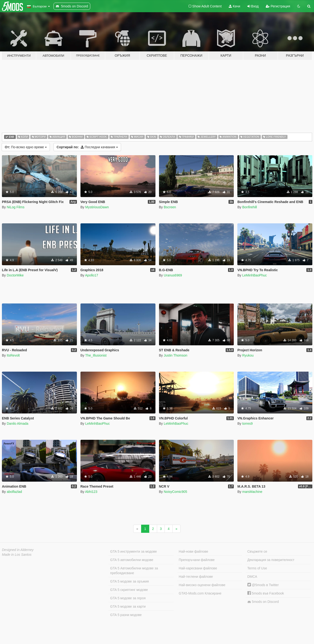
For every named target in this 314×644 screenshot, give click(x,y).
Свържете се (257, 551)
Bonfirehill (249, 207)
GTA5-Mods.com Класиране (200, 593)
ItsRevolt (13, 355)
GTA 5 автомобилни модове (132, 560)
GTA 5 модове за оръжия (129, 581)
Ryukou (248, 355)
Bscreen (170, 207)
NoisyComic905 (176, 492)
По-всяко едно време (26, 147)
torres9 (247, 424)
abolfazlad (14, 492)
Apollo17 (92, 275)
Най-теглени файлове (196, 577)
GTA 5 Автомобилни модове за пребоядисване (134, 571)
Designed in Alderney (18, 550)
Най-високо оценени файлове (202, 585)
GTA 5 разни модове (126, 615)
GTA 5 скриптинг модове (129, 590)
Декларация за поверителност (271, 560)
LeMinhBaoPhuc (254, 275)
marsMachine (252, 492)
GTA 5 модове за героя (128, 598)
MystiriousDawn (97, 207)
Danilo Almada (17, 424)
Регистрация (278, 6)
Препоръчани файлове (197, 560)
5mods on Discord (263, 602)
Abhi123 (91, 492)
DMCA (252, 577)
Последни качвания (87, 147)
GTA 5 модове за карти (128, 606)
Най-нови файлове (194, 551)
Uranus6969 (173, 275)
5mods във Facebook (266, 593)
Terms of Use (257, 568)
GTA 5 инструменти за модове (133, 551)
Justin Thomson (176, 355)
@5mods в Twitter (263, 585)
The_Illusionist (96, 355)
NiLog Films (16, 207)
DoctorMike (15, 275)
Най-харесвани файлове (198, 568)
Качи (234, 6)
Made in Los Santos (17, 555)
